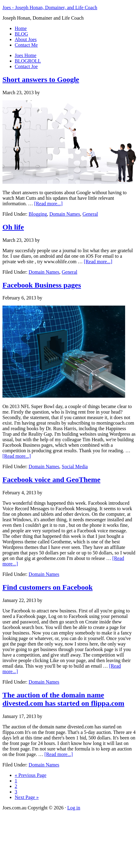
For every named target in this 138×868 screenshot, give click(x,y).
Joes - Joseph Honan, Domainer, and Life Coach (50, 8)
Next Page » (27, 797)
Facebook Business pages (42, 285)
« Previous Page (31, 775)
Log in (74, 808)
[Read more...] (48, 204)
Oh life (13, 227)
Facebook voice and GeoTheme (51, 480)
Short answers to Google (41, 79)
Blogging (38, 214)
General (90, 214)
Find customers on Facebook (48, 587)
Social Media (75, 467)
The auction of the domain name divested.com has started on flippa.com (63, 699)
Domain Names (65, 214)
